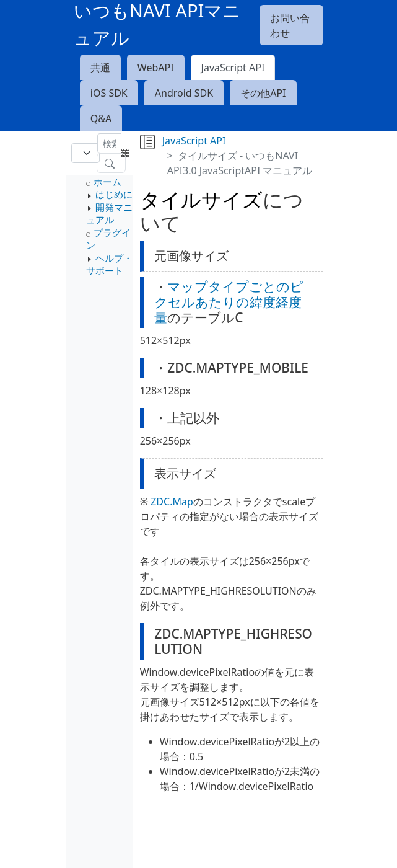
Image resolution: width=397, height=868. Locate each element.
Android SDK (184, 93)
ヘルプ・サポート (109, 264)
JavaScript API (233, 68)
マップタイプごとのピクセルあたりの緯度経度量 (229, 302)
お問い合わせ (290, 25)
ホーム (107, 182)
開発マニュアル (109, 213)
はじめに (114, 194)
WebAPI (156, 68)
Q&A (101, 118)
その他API (263, 93)
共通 (100, 68)
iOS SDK (109, 93)
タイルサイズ (201, 199)
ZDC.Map (172, 502)
